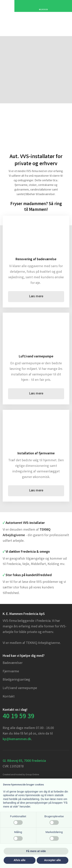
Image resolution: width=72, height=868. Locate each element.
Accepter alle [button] (53, 860)
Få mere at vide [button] (36, 851)
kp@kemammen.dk (17, 739)
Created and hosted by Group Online (21, 775)
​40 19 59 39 (19, 717)
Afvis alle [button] (19, 860)
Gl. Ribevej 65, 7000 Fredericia (24, 761)
